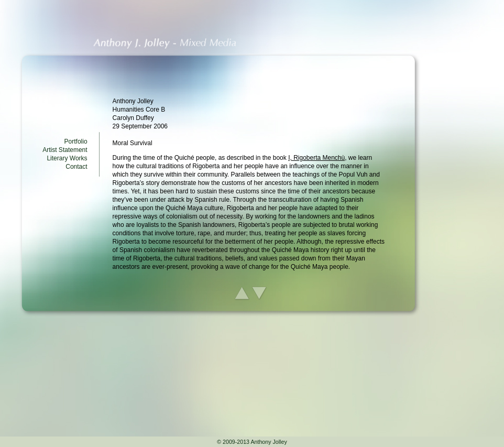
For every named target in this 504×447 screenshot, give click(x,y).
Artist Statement (65, 150)
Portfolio (76, 141)
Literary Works (67, 158)
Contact (76, 167)
